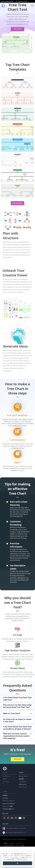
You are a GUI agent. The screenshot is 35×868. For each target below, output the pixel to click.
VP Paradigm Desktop (22, 1)
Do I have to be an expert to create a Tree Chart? (17, 720)
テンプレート (6, 776)
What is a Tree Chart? (12, 713)
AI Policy (5, 798)
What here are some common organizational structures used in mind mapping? (17, 736)
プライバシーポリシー (9, 801)
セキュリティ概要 (8, 806)
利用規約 (5, 795)
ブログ (4, 779)
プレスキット (23, 782)
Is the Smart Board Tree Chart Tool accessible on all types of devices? (17, 728)
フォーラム (6, 782)
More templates (18, 203)
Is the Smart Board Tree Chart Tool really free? (17, 699)
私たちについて (23, 776)
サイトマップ (23, 787)
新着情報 (21, 779)
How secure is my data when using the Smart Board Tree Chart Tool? (17, 706)
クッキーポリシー (15, 858)
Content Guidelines (9, 804)
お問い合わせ (23, 784)
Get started (17, 29)
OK (17, 863)
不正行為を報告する (8, 809)
